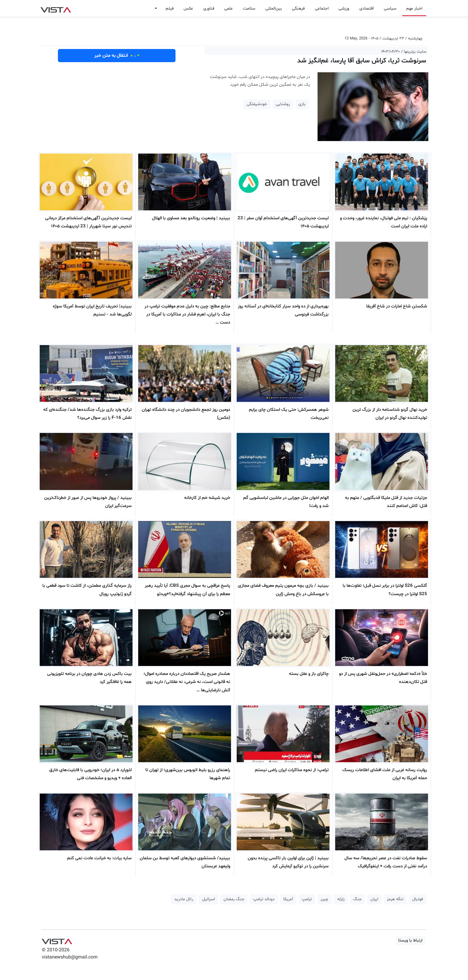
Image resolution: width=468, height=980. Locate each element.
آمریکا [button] (288, 899)
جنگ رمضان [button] (234, 899)
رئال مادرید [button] (184, 899)
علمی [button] (228, 9)
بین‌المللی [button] (274, 9)
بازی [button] (302, 104)
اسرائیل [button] (208, 899)
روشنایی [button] (283, 104)
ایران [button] (374, 899)
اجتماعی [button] (322, 9)
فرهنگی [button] (298, 9)
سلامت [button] (249, 9)
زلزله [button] (341, 899)
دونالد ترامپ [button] (264, 899)
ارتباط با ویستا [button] (410, 940)
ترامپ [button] (307, 899)
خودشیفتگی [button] (257, 104)
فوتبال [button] (418, 899)
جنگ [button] (357, 899)
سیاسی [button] (390, 9)
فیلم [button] (170, 9)
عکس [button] (188, 9)
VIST (56, 8)
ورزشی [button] (344, 9)
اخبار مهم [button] (414, 9)
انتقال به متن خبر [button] (117, 56)
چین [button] (324, 899)
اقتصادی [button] (367, 9)
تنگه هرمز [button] (395, 899)
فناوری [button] (209, 9)
